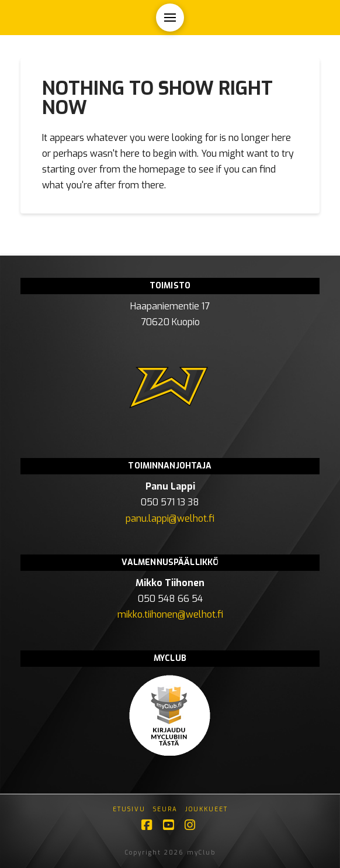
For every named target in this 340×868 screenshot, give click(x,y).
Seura (165, 809)
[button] (170, 18)
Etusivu (129, 809)
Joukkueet (207, 809)
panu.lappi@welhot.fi (170, 519)
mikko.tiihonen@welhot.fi (170, 614)
